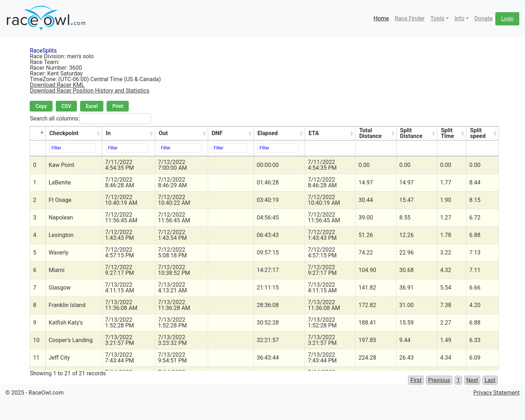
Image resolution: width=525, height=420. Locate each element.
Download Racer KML (57, 85)
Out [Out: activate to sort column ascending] (163, 133)
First (416, 380)
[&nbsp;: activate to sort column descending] (38, 134)
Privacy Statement (497, 393)
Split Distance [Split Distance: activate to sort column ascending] (411, 133)
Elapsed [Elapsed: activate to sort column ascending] (268, 133)
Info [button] (460, 18)
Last (490, 380)
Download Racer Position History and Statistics (89, 91)
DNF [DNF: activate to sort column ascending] (217, 133)
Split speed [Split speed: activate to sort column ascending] (478, 133)
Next (472, 380)
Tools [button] (437, 18)
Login (507, 19)
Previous (439, 380)
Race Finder (409, 18)
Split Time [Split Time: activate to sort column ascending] (448, 133)
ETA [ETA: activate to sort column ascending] (314, 133)
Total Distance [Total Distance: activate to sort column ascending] (370, 133)
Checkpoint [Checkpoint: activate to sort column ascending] (64, 133)
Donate (484, 18)
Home (381, 18)
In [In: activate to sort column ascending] (108, 133)
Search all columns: (90, 119)
